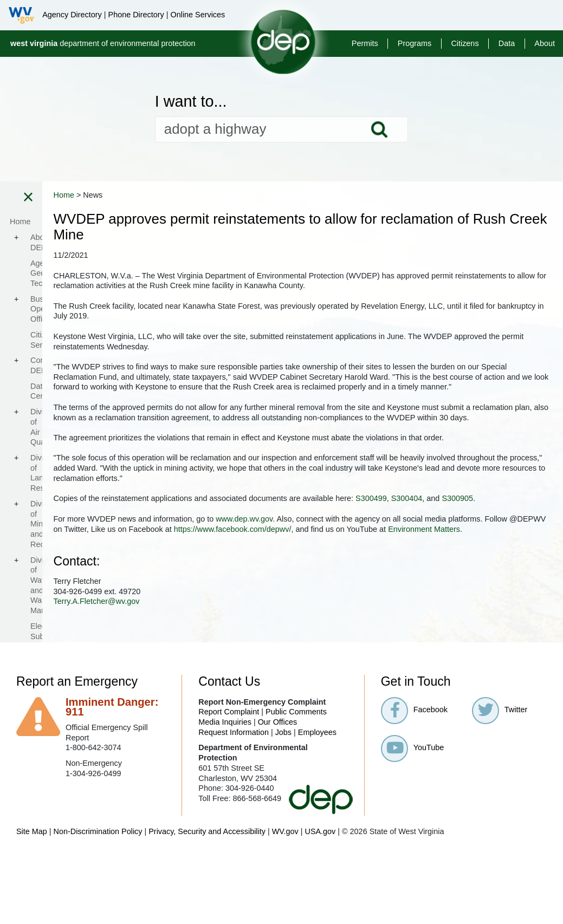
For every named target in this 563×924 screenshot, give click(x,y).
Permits (365, 43)
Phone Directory (136, 15)
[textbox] (282, 129)
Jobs (283, 803)
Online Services (198, 15)
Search (379, 129)
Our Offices (278, 793)
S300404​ (217, 559)
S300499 (519, 549)
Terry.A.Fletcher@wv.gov (244, 672)
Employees (317, 803)
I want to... (191, 102)
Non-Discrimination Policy (98, 902)
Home (211, 195)
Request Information (234, 803)
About (545, 43)
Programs (415, 43)
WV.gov (285, 902)
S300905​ (268, 559)
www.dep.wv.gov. (393, 580)
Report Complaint (229, 783)
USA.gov (320, 902)
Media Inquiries (225, 793)
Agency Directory (72, 15)
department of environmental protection (103, 43)
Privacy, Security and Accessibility (207, 902)
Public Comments (296, 783)
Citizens (465, 43)
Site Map (32, 902)
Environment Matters (451, 600)
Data (507, 43)
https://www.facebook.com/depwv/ (260, 600)
